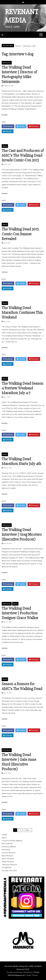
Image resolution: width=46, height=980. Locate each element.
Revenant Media (22, 16)
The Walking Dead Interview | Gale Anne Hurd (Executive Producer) (19, 762)
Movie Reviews (8, 859)
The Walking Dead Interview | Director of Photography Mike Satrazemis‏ (19, 75)
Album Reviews (8, 862)
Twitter (21, 126)
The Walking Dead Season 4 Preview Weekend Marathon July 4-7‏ (22, 388)
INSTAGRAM (7, 844)
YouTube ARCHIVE (9, 871)
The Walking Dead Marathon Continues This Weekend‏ (22, 313)
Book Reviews (7, 856)
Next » (28, 830)
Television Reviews (9, 865)
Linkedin (8, 131)
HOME (4, 835)
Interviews (7, 63)
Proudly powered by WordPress (20, 972)
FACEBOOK (6, 867)
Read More (5, 115)
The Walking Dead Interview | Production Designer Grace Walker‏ (20, 613)
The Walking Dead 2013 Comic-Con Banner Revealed (20, 234)
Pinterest (34, 126)
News (5, 146)
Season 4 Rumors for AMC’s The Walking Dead (22, 686)
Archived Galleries (9, 847)
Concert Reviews (9, 853)
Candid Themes (32, 975)
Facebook (8, 126)
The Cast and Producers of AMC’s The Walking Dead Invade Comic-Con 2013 (23, 155)
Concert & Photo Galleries (12, 841)
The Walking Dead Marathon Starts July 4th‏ (21, 461)
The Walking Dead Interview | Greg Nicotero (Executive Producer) (22, 535)
